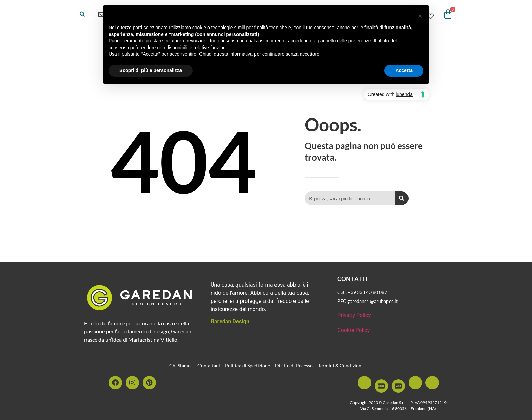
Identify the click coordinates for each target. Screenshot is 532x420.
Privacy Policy (354, 315)
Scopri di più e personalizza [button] (151, 70)
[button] (82, 14)
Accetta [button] (404, 70)
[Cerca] (402, 198)
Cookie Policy (354, 330)
